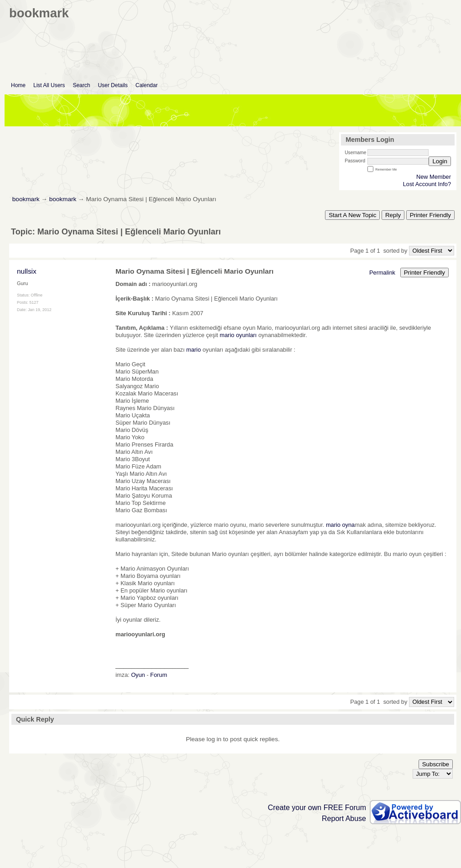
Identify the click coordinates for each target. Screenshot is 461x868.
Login (440, 161)
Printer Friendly (430, 215)
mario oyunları (238, 335)
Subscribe (436, 764)
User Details (113, 85)
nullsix (27, 271)
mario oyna (340, 525)
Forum (159, 675)
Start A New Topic (352, 215)
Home (18, 85)
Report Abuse (344, 819)
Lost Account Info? (427, 184)
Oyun (138, 675)
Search (81, 85)
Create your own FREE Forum (317, 808)
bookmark (26, 199)
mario (194, 350)
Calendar (147, 85)
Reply (393, 215)
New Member (434, 177)
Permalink (382, 273)
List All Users (49, 85)
